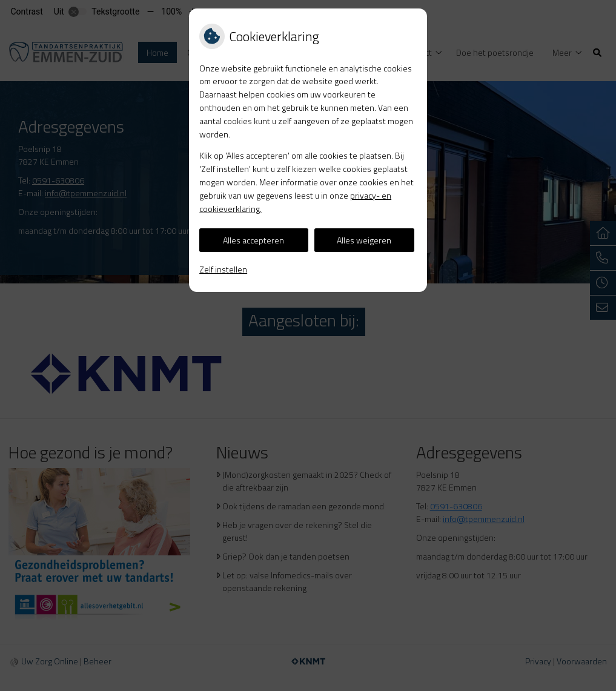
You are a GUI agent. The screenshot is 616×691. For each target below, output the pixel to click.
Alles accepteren (253, 240)
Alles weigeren (364, 240)
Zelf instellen (223, 269)
